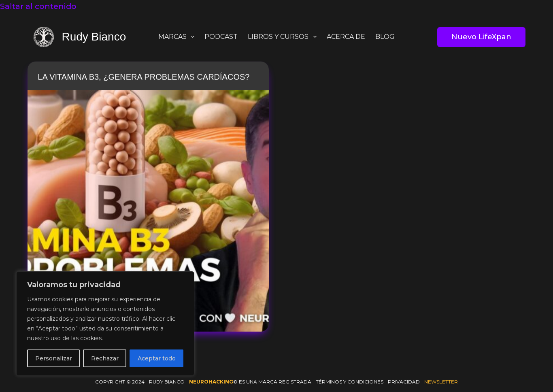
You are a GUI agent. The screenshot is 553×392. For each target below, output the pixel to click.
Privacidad (404, 382)
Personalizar (54, 358)
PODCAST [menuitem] (221, 37)
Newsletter (441, 382)
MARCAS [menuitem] (178, 37)
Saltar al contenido (38, 6)
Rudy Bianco (94, 37)
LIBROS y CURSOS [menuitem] (284, 37)
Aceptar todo (157, 358)
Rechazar (105, 358)
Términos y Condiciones (350, 382)
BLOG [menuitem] (385, 37)
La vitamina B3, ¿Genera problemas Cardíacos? (144, 77)
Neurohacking (211, 382)
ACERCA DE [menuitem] (346, 37)
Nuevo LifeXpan (481, 37)
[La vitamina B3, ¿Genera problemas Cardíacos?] (148, 211)
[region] (105, 324)
